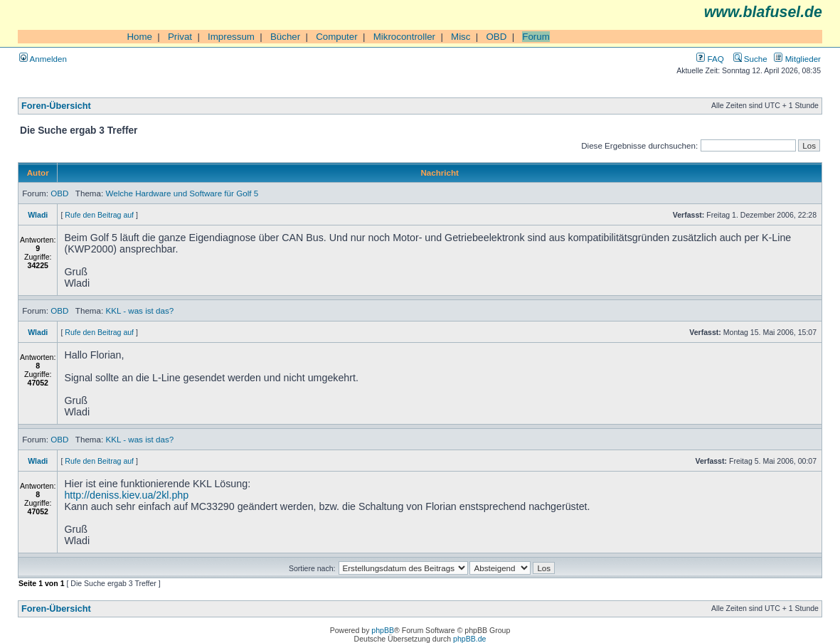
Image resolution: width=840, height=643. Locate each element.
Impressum (231, 37)
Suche (750, 59)
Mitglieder (797, 59)
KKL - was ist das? (139, 310)
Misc (461, 37)
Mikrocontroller (404, 37)
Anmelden (43, 59)
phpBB (383, 630)
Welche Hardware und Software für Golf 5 (182, 193)
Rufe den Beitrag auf (99, 215)
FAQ (710, 59)
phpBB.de (469, 639)
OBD (496, 37)
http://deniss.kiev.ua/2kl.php (126, 495)
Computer (337, 37)
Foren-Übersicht (56, 106)
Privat (180, 37)
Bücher (285, 37)
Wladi (38, 215)
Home (139, 37)
